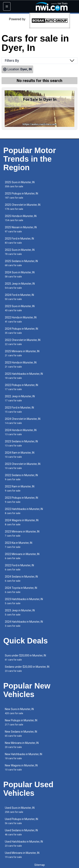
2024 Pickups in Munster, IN (21, 331)
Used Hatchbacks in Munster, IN (24, 844)
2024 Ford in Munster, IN (19, 297)
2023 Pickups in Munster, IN (21, 500)
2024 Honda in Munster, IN (21, 432)
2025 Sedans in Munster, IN (21, 263)
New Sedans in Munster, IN (21, 734)
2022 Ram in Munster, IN (20, 488)
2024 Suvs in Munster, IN (20, 274)
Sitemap (40, 865)
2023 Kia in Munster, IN (19, 545)
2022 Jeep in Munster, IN (20, 398)
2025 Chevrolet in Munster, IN (23, 207)
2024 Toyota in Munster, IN (21, 590)
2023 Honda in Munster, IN (21, 365)
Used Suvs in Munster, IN (20, 810)
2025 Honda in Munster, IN (21, 218)
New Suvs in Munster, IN (19, 711)
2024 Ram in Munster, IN (20, 455)
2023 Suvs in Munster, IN (20, 308)
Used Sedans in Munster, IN (21, 832)
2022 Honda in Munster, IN (21, 319)
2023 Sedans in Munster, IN (21, 443)
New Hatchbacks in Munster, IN (23, 756)
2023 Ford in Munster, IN (19, 410)
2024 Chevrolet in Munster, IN (23, 421)
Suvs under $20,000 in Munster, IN (25, 658)
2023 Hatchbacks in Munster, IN (24, 601)
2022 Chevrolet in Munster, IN (23, 342)
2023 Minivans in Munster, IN (22, 534)
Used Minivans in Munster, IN (22, 855)
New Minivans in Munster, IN (22, 745)
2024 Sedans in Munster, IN (21, 579)
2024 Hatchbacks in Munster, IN (24, 624)
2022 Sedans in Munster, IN (21, 477)
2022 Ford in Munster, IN (19, 567)
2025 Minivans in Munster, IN (22, 353)
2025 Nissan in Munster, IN (21, 229)
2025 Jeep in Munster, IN (20, 286)
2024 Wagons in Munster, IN (22, 522)
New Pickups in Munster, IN (21, 722)
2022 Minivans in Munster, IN (22, 556)
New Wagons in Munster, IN (21, 767)
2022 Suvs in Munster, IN (20, 252)
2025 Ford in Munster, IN (19, 241)
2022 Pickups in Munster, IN (21, 387)
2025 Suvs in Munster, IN (20, 184)
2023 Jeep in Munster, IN (20, 612)
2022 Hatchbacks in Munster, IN (24, 511)
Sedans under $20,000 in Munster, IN (27, 669)
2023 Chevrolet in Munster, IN (23, 466)
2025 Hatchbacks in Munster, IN (24, 376)
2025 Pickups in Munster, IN (21, 196)
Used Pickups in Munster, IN (21, 821)
